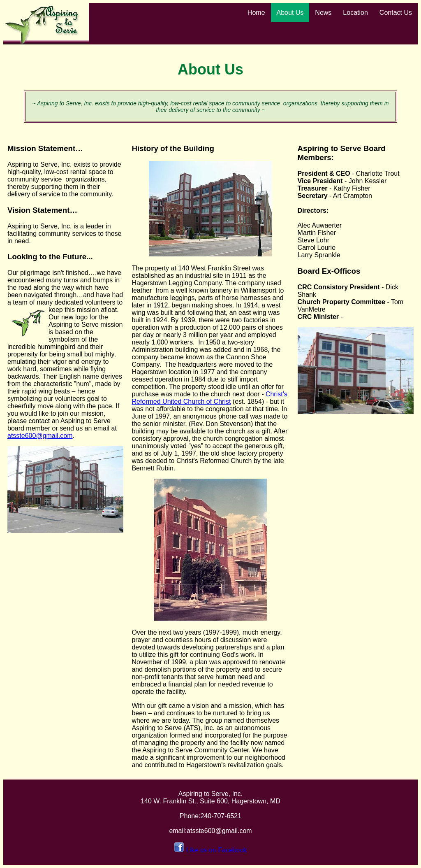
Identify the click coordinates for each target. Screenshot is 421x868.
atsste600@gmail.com (40, 436)
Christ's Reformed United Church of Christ (209, 398)
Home (256, 13)
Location (355, 13)
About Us (290, 13)
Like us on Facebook (217, 850)
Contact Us (396, 13)
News (323, 13)
